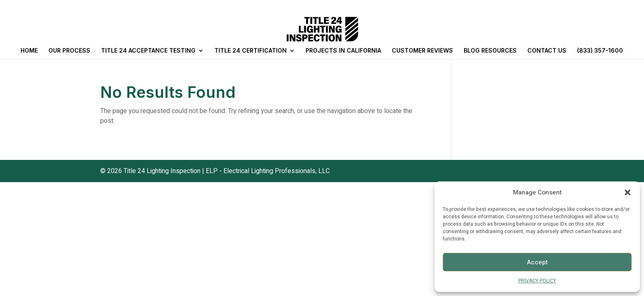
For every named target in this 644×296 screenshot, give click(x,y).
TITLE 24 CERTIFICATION (251, 51)
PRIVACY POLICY (537, 281)
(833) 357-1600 (600, 51)
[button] (628, 192)
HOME (29, 51)
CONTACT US (547, 51)
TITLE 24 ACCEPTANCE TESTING (148, 51)
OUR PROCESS (69, 51)
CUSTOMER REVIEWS (422, 51)
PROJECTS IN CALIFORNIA (343, 51)
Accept (537, 262)
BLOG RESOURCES (490, 51)
